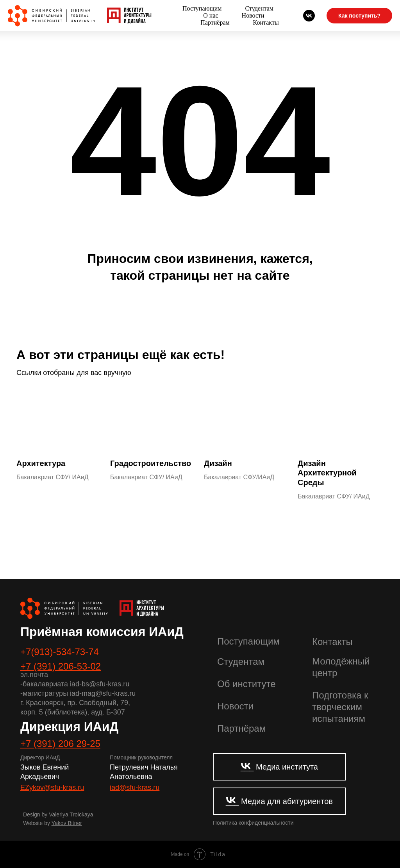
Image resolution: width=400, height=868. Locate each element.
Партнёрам (215, 22)
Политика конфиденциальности (253, 823)
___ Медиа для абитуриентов (279, 801)
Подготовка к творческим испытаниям (340, 707)
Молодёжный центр (341, 667)
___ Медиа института (279, 767)
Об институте (246, 684)
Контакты (266, 22)
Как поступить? (359, 16)
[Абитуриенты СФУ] (309, 16)
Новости (253, 15)
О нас (211, 15)
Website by (53, 823)
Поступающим (202, 8)
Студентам (259, 8)
